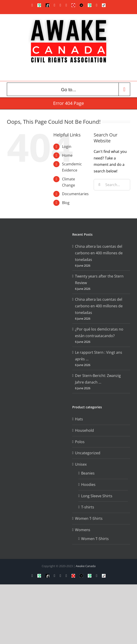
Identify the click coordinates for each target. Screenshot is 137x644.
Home (67, 155)
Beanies (88, 473)
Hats (79, 419)
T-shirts (88, 507)
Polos (80, 442)
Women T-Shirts (89, 518)
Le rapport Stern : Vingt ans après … (99, 356)
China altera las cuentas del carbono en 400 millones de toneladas (99, 253)
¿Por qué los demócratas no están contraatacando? (99, 332)
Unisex (81, 464)
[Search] (99, 185)
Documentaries (75, 194)
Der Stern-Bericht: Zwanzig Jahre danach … (98, 379)
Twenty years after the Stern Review (99, 279)
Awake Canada (86, 566)
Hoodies (88, 485)
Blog (66, 203)
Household (84, 430)
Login (67, 146)
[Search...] (112, 185)
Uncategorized (88, 453)
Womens (83, 530)
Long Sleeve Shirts (97, 496)
